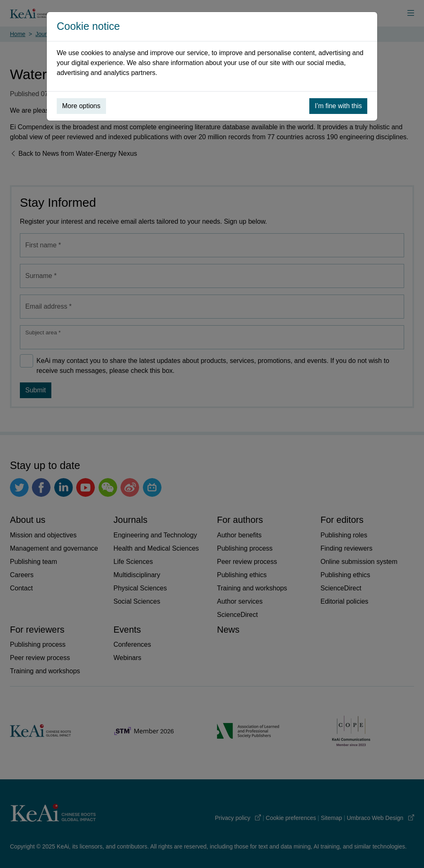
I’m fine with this (338, 106)
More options (81, 106)
